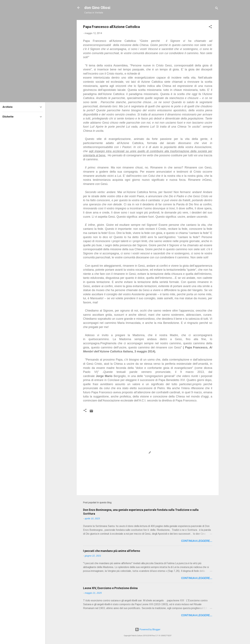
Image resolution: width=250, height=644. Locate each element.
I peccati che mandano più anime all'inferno (112, 551)
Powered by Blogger (148, 629)
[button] (210, 27)
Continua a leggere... (197, 541)
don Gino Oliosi (97, 8)
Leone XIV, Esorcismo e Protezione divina (110, 588)
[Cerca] (217, 9)
